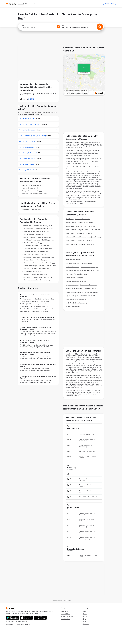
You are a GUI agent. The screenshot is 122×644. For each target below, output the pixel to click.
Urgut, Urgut (69, 274)
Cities (84, 621)
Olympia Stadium (71, 230)
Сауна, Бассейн (70, 233)
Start (23, 26)
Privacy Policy (19, 624)
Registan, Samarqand (72, 285)
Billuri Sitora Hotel (81, 226)
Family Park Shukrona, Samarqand (76, 303)
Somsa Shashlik (95, 230)
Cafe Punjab (80, 241)
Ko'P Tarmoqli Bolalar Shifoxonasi (76, 237)
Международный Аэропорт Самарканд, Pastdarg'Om (82, 270)
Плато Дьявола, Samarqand (74, 289)
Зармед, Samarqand (72, 296)
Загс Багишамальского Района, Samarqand (79, 263)
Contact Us (27, 624)
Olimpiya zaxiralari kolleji (85, 223)
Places (85, 614)
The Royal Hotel (70, 241)
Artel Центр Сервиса (94, 237)
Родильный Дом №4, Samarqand (76, 281)
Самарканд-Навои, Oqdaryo (74, 292)
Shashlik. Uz (81, 233)
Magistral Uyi (70, 219)
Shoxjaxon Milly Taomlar (82, 219)
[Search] (100, 27)
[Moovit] (11, 4)
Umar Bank (89, 241)
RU (63, 622)
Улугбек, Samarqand (81, 274)
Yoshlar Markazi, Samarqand (74, 278)
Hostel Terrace (70, 226)
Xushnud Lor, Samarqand (87, 296)
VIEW (41, 185)
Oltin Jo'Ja (89, 233)
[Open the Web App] (40, 618)
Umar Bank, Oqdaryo (91, 289)
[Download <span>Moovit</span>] (110, 4)
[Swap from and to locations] (58, 27)
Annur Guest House (72, 244)
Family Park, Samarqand (73, 307)
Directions (86, 624)
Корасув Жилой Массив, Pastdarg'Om (77, 299)
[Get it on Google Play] (13, 618)
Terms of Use (10, 624)
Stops (84, 619)
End (63, 26)
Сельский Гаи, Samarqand (88, 285)
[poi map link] (84, 75)
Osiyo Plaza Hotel (71, 223)
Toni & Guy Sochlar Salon (86, 244)
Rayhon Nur (92, 226)
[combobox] (38, 28)
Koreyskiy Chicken (83, 230)
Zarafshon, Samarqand (73, 267)
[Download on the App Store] (26, 618)
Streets (85, 616)
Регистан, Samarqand (91, 292)
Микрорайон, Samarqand (73, 260)
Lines (84, 611)
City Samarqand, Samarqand (89, 267)
